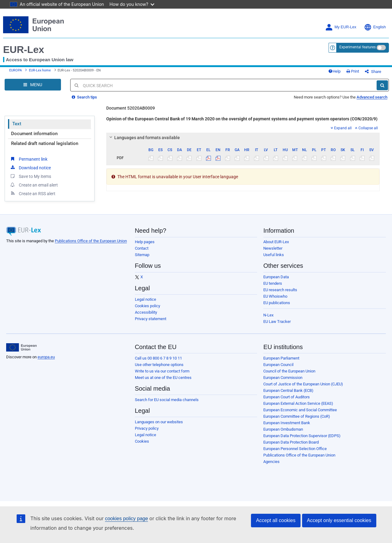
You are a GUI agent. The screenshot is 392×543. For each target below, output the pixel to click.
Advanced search (372, 97)
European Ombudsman (283, 429)
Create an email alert (34, 185)
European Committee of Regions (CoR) (297, 416)
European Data (276, 277)
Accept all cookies (276, 520)
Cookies (142, 441)
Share (373, 72)
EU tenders (273, 283)
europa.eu (46, 357)
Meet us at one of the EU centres (163, 378)
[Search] (382, 85)
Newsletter (273, 248)
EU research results (280, 290)
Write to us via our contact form (162, 371)
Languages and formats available (143, 138)
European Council (278, 365)
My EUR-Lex (341, 27)
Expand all (341, 128)
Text (17, 124)
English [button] (375, 27)
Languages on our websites (159, 422)
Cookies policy (148, 306)
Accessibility (146, 312)
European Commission (283, 378)
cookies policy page (127, 519)
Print (353, 71)
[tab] (243, 138)
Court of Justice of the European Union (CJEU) (303, 384)
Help (334, 71)
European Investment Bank (287, 423)
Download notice (30, 167)
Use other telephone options (159, 365)
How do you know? (132, 4)
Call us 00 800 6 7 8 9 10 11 (158, 358)
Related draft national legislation (45, 143)
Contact (142, 248)
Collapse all (366, 128)
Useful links (274, 255)
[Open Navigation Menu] (33, 85)
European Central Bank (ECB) (288, 390)
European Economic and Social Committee (300, 410)
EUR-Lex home (40, 70)
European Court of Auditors (287, 397)
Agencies (271, 462)
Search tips (84, 97)
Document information (34, 134)
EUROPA (16, 70)
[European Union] (21, 348)
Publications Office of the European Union (91, 241)
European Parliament (281, 358)
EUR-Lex (24, 50)
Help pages (145, 242)
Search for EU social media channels (167, 400)
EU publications (277, 303)
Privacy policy (147, 428)
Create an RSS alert (32, 193)
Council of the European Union (289, 371)
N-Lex (268, 315)
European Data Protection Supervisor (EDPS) (302, 436)
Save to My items (30, 176)
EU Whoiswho (275, 296)
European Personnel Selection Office (295, 449)
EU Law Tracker (277, 322)
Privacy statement (151, 319)
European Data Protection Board (291, 442)
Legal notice (145, 299)
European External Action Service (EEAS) (298, 403)
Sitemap (142, 255)
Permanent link (28, 159)
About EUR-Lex (276, 242)
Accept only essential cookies (339, 520)
